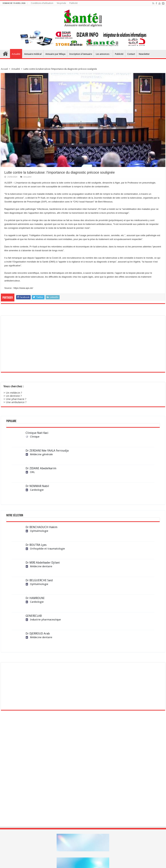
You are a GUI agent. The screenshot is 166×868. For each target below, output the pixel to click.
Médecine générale (39, 454)
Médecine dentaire (39, 566)
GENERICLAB (34, 616)
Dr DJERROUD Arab (38, 634)
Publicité (73, 3)
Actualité (16, 54)
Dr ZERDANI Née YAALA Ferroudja (47, 451)
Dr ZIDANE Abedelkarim (41, 468)
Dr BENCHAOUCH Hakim (41, 527)
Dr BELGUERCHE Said (39, 580)
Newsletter (144, 54)
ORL (30, 472)
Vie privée (61, 3)
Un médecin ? (14, 393)
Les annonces (103, 54)
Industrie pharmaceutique (43, 620)
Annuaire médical (33, 54)
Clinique (33, 437)
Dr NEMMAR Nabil (37, 486)
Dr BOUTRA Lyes (36, 545)
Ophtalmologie (37, 531)
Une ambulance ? (16, 402)
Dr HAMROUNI (35, 598)
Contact (131, 54)
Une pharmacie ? (16, 399)
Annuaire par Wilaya (55, 54)
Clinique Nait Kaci (37, 433)
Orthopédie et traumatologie (45, 549)
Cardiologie (35, 490)
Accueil (5, 54)
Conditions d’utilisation (42, 3)
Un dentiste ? (14, 396)
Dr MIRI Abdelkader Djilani (43, 563)
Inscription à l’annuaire (81, 54)
